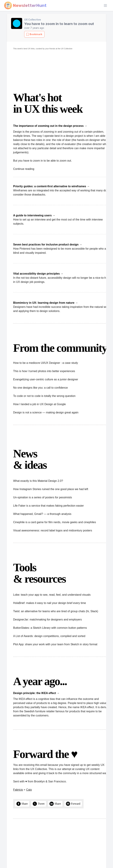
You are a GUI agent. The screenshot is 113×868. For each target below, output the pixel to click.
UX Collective (33, 20)
